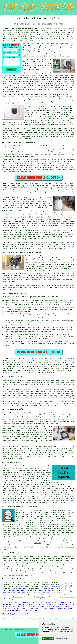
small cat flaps (29, 519)
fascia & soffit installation (13, 591)
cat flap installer (53, 136)
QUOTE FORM (37, 543)
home (46, 583)
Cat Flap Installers (31, 611)
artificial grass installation (14, 593)
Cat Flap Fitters (32, 606)
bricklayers (41, 597)
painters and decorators (41, 595)
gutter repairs (17, 597)
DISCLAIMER (71, 14)
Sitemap (3, 630)
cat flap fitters (69, 364)
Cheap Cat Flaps (56, 609)
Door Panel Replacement (27, 604)
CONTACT (64, 14)
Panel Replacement (14, 611)
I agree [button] (45, 639)
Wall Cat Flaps (12, 602)
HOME (49, 14)
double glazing (23, 156)
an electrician (45, 593)
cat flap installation (17, 373)
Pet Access (59, 604)
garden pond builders (67, 597)
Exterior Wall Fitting (29, 602)
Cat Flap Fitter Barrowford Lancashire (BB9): (20, 28)
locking (60, 110)
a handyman (46, 589)
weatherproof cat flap (52, 446)
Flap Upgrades (13, 609)
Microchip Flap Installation (52, 606)
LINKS (53, 14)
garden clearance (44, 591)
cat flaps (38, 85)
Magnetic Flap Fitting (48, 602)
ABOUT (58, 14)
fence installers (9, 595)
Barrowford (32, 358)
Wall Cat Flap (19, 606)
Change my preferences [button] (62, 639)
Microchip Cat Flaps (12, 630)
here (30, 575)
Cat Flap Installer (46, 604)
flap (35, 68)
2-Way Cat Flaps (27, 609)
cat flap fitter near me (39, 468)
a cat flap (44, 36)
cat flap (37, 44)
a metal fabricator (20, 589)
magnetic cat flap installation (48, 533)
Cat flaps (45, 330)
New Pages (21, 630)
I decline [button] (51, 639)
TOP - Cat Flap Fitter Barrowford (15, 614)
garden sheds (55, 587)
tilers (70, 595)
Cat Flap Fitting (64, 602)
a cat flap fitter (40, 470)
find (8, 557)
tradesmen (45, 599)
